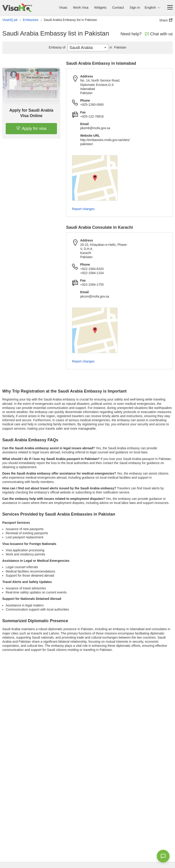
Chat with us (159, 34)
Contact (118, 7)
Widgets (100, 7)
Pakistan (117, 47)
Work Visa (81, 7)
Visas (63, 7)
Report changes (83, 209)
